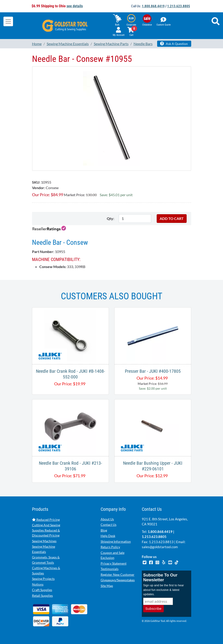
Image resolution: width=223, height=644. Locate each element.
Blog (104, 530)
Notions (38, 584)
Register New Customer (118, 575)
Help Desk (108, 536)
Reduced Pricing (46, 520)
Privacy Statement (114, 563)
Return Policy (110, 547)
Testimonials (110, 569)
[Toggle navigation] (8, 21)
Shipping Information (116, 541)
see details (75, 6)
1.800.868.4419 (153, 6)
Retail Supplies (42, 596)
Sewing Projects (43, 579)
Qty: (110, 218)
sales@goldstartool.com (160, 547)
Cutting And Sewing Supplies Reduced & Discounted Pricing (46, 530)
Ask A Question (174, 44)
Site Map (107, 586)
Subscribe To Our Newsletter (160, 578)
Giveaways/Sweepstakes (118, 580)
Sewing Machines (44, 541)
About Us (107, 519)
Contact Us (109, 525)
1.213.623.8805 (179, 6)
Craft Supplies (42, 590)
